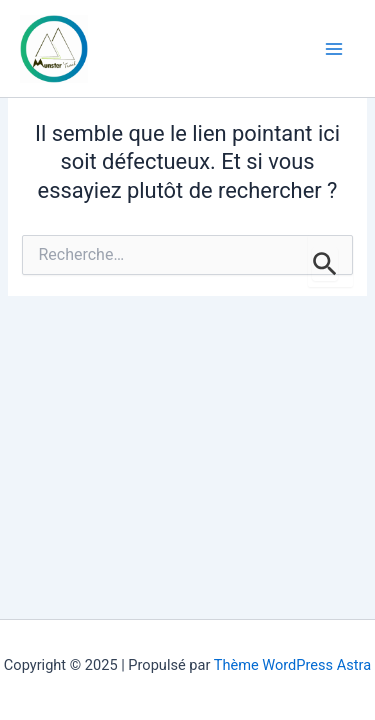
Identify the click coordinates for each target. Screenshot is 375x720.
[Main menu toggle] (334, 49)
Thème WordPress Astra (292, 665)
